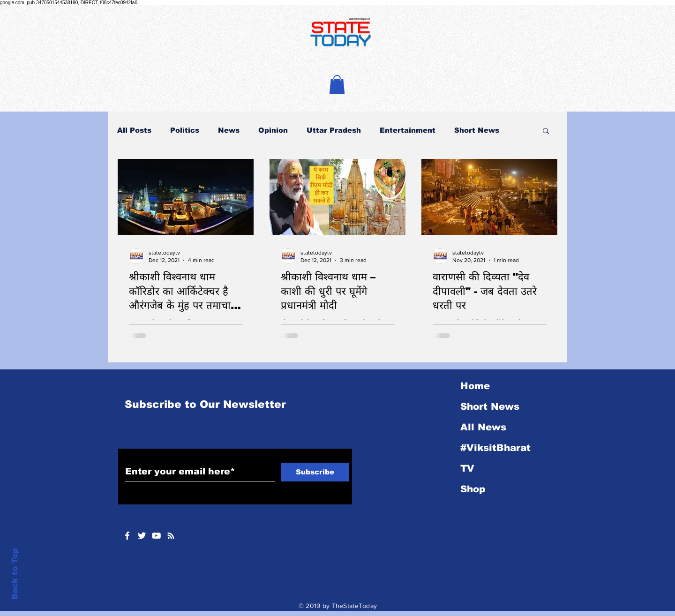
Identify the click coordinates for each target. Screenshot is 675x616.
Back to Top (15, 574)
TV (467, 468)
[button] (337, 85)
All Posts (134, 130)
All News (483, 427)
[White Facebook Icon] (127, 536)
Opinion (273, 130)
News (229, 130)
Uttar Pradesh (334, 130)
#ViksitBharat (495, 448)
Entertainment (408, 130)
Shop (473, 489)
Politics (185, 130)
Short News (477, 130)
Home (475, 386)
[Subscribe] (315, 472)
